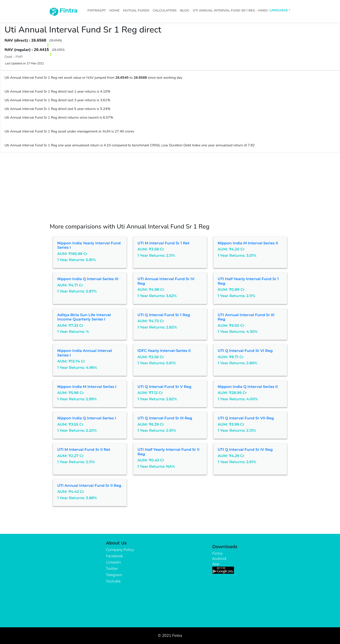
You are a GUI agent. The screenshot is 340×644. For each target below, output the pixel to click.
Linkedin (114, 562)
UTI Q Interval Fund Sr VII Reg (246, 418)
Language (279, 10)
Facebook (114, 556)
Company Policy (120, 550)
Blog (185, 10)
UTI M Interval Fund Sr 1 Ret (163, 243)
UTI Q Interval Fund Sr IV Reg (245, 449)
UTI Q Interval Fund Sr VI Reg (245, 351)
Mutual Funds (136, 10)
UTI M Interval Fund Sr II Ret (84, 449)
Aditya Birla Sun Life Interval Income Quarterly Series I (84, 317)
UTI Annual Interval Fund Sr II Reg (89, 485)
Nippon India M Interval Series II (248, 243)
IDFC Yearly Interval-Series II (164, 351)
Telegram (114, 575)
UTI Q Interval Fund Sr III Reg (165, 418)
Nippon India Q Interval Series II (248, 387)
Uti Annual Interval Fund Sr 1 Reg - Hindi (230, 10)
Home (114, 10)
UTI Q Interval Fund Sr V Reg (164, 387)
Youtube (113, 581)
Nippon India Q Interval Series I (87, 418)
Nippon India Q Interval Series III (88, 279)
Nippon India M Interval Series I (87, 387)
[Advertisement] (170, 185)
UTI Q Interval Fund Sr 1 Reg (164, 315)
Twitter (112, 569)
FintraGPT (97, 10)
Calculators (165, 10)
